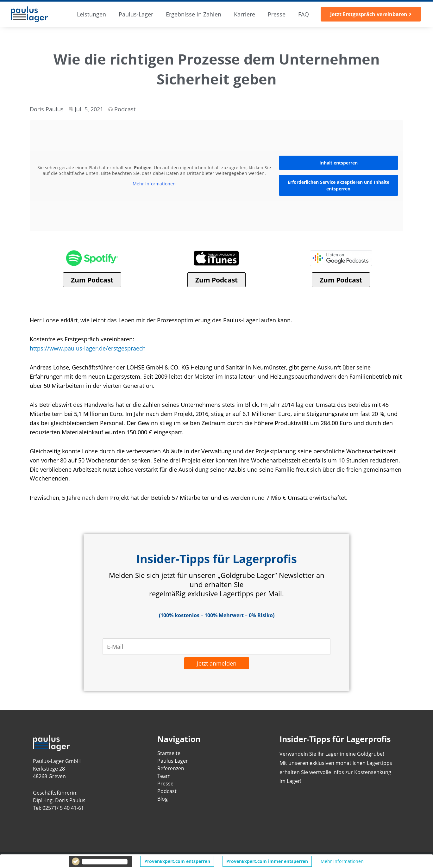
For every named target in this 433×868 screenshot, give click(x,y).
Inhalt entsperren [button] (339, 163)
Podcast (125, 109)
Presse (277, 14)
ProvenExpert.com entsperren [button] (177, 861)
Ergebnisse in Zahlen (194, 14)
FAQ (304, 14)
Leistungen (91, 14)
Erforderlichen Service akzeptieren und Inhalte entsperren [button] (339, 185)
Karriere (245, 14)
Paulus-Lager (136, 14)
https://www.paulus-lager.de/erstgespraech (88, 348)
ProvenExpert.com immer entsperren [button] (267, 861)
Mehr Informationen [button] (154, 184)
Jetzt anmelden (217, 664)
